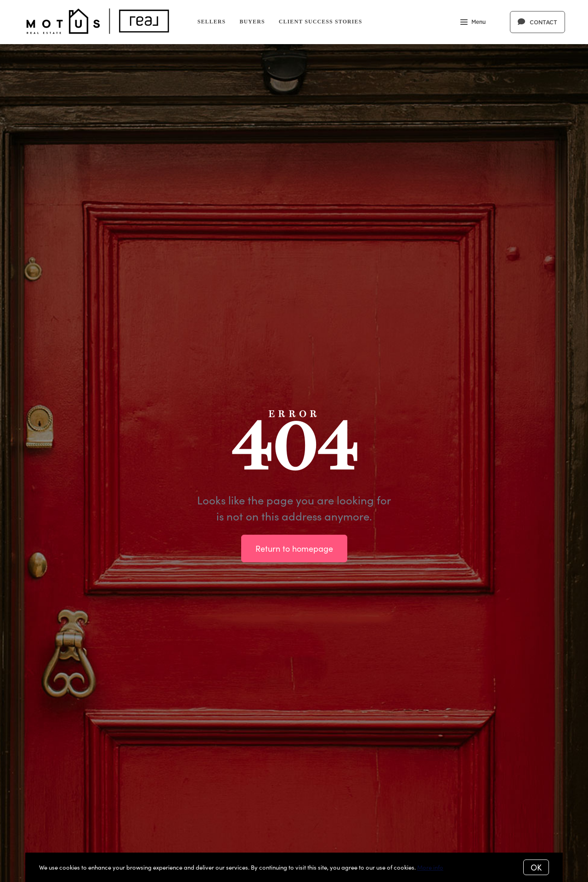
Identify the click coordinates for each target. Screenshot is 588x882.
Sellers (212, 22)
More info (430, 867)
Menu (473, 23)
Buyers (252, 22)
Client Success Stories (321, 22)
